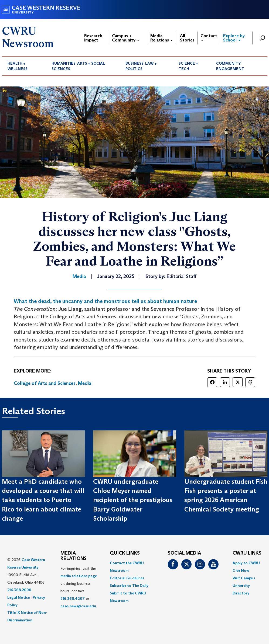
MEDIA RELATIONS (74, 556)
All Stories (187, 38)
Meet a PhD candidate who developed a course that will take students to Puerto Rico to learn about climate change (43, 500)
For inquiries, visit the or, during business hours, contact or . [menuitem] (79, 587)
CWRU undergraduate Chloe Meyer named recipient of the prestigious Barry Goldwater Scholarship (133, 500)
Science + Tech (188, 66)
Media (85, 383)
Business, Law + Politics (141, 66)
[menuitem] (24, 66)
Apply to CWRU (246, 563)
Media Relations (161, 38)
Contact (209, 37)
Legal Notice (18, 597)
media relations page (79, 576)
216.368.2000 (19, 590)
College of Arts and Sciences (45, 383)
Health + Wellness (18, 66)
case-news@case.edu (78, 606)
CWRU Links (247, 553)
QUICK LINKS (125, 553)
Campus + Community (126, 38)
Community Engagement (230, 66)
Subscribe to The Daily (129, 586)
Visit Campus (244, 578)
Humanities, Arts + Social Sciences (78, 66)
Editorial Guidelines (127, 578)
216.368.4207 (73, 598)
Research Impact (93, 38)
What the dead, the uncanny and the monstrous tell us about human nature (105, 301)
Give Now (241, 570)
